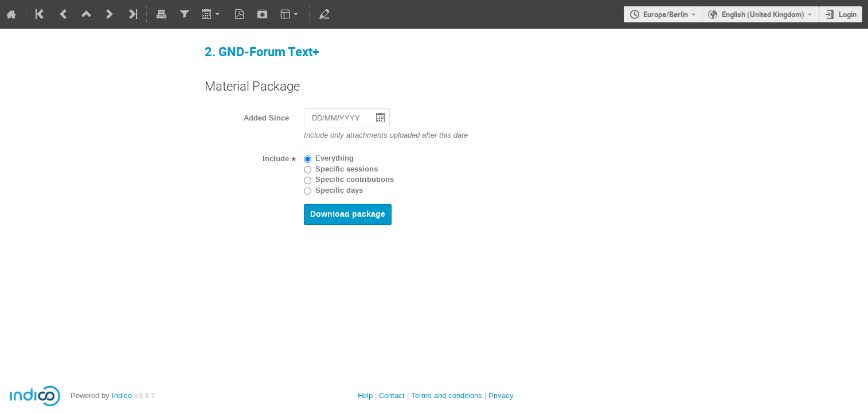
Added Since (266, 118)
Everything (335, 158)
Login (848, 14)
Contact (392, 396)
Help (365, 396)
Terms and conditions (447, 396)
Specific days (339, 190)
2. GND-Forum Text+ (262, 51)
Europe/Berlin (666, 14)
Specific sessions (347, 169)
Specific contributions (355, 180)
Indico (122, 396)
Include (276, 159)
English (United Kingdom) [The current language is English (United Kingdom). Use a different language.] (763, 14)
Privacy (501, 396)
